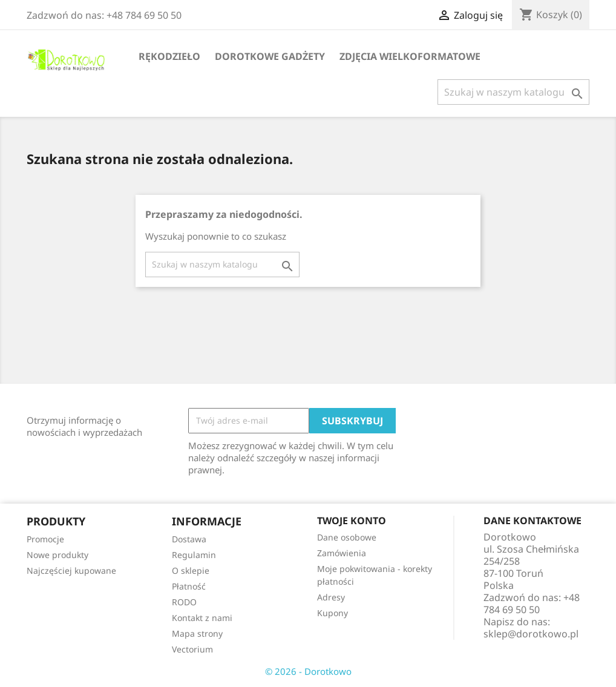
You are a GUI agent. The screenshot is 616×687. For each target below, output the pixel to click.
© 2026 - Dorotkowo (308, 671)
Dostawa (189, 539)
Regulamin (194, 555)
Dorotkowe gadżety (270, 56)
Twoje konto (352, 521)
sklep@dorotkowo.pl (531, 634)
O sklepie (191, 570)
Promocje (45, 539)
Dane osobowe (347, 537)
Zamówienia (342, 553)
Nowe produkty (57, 555)
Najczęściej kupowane (71, 570)
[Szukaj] (513, 92)
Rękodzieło (169, 56)
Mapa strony (197, 633)
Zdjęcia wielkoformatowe (410, 56)
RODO (184, 602)
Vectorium (192, 649)
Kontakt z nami (202, 618)
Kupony (333, 613)
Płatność (189, 586)
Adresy (331, 597)
